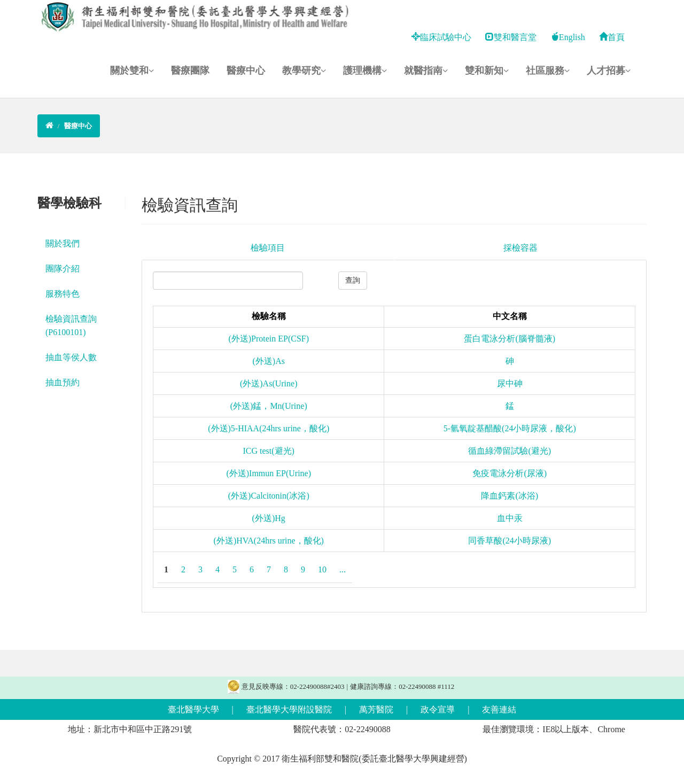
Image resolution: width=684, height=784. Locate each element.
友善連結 (499, 709)
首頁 (612, 37)
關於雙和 (132, 71)
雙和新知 (487, 71)
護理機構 (365, 71)
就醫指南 (426, 71)
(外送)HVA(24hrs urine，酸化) (269, 541)
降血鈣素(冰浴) (510, 496)
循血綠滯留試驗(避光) (510, 451)
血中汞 (510, 518)
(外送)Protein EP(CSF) (269, 339)
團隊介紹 (63, 269)
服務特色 (63, 294)
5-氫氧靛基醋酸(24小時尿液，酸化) (510, 428)
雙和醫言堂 (511, 37)
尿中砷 (510, 383)
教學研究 (304, 71)
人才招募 (609, 71)
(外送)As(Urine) (269, 383)
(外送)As (269, 361)
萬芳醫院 (376, 709)
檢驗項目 (268, 248)
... (343, 569)
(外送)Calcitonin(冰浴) (269, 496)
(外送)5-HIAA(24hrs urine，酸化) (269, 428)
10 (322, 569)
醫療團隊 (190, 71)
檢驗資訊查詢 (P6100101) (71, 325)
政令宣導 (438, 709)
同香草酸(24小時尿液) (510, 541)
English (568, 37)
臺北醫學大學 (193, 709)
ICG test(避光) (269, 451)
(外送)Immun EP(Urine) (269, 473)
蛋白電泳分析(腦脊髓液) (510, 339)
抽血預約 (63, 382)
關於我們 (63, 243)
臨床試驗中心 (441, 37)
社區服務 (548, 71)
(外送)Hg (269, 518)
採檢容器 (520, 248)
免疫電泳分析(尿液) (510, 473)
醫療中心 (246, 71)
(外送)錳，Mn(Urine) (269, 406)
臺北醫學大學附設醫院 (289, 709)
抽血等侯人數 (71, 357)
